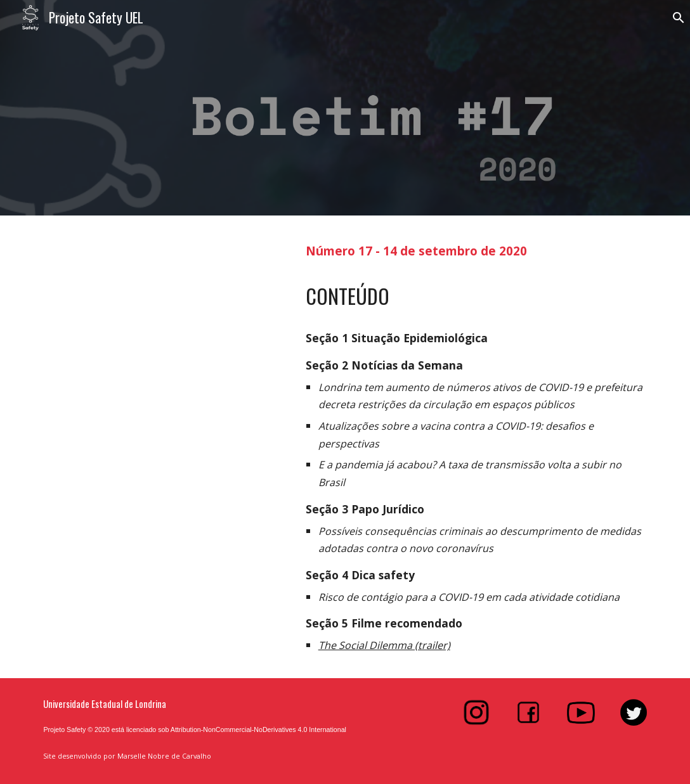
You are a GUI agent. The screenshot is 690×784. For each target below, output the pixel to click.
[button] (675, 18)
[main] (476, 249)
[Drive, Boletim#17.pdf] (161, 403)
